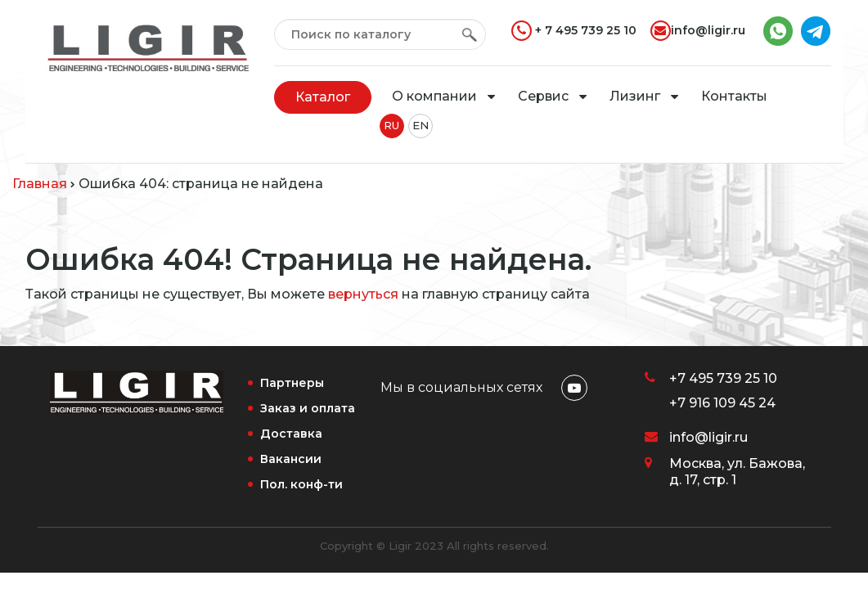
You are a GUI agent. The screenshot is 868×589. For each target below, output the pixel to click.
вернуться (363, 294)
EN (421, 125)
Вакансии (291, 459)
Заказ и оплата (308, 408)
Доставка (291, 434)
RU (391, 125)
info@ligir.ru (698, 31)
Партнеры (292, 383)
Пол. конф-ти (301, 484)
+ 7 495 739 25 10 (574, 31)
